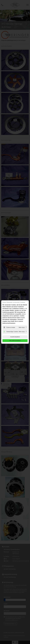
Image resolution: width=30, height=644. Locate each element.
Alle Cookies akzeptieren (15, 341)
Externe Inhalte (9, 327)
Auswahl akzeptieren (15, 337)
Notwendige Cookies (11, 332)
